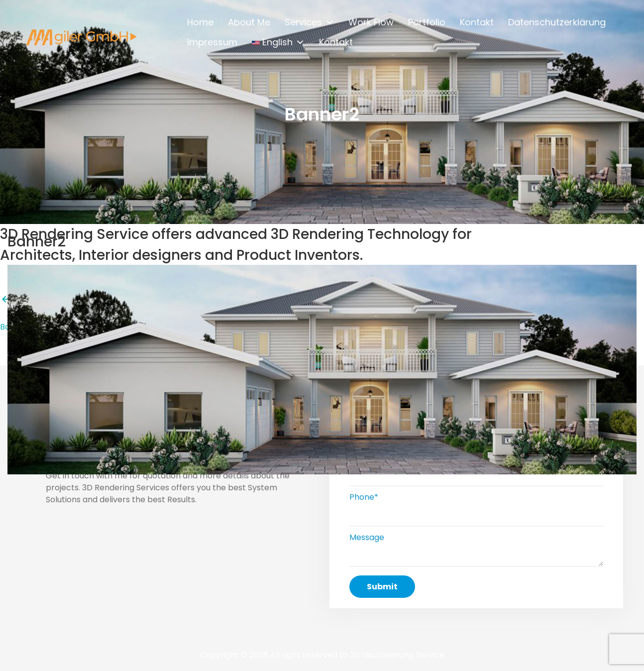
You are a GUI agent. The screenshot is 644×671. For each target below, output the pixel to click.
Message (367, 537)
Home (200, 22)
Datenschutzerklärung (557, 22)
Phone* (364, 497)
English (278, 40)
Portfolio (427, 22)
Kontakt (477, 22)
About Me (249, 22)
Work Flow (371, 22)
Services (309, 20)
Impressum (212, 42)
